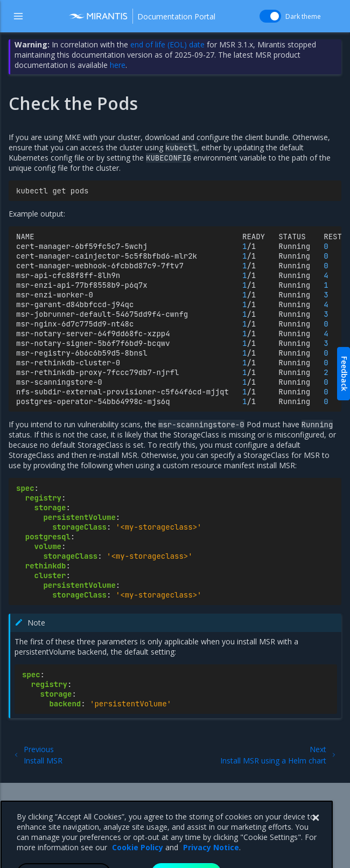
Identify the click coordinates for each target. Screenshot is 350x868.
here (118, 65)
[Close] (316, 836)
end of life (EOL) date (167, 44)
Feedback (344, 374)
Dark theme (303, 16)
